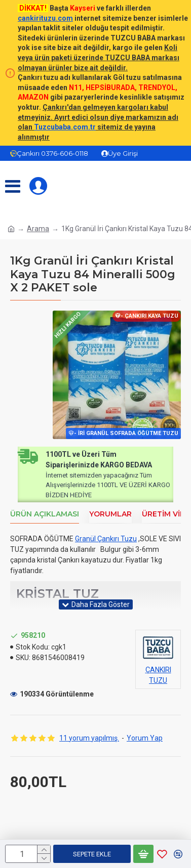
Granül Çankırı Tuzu (106, 539)
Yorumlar (110, 514)
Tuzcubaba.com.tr (65, 127)
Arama (38, 229)
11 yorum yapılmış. (89, 738)
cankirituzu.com (45, 18)
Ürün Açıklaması (45, 514)
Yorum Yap (145, 738)
